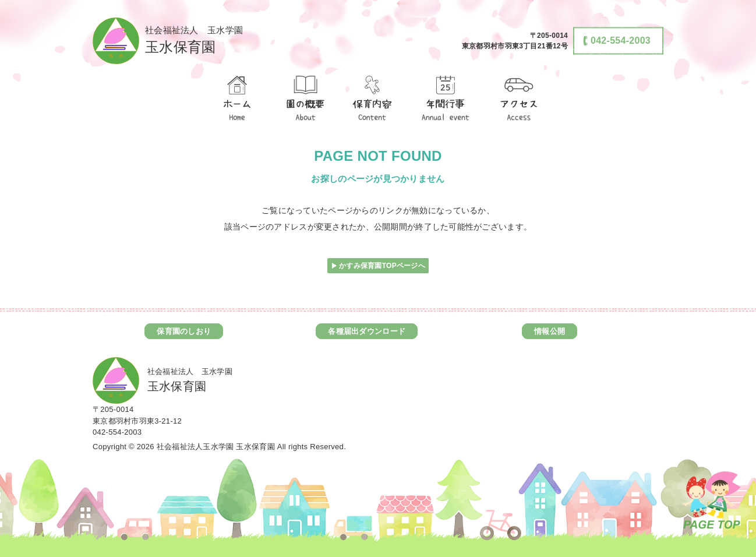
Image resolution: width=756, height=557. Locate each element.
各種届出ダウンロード (367, 331)
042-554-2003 (117, 432)
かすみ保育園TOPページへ (382, 266)
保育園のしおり (184, 331)
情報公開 (550, 331)
